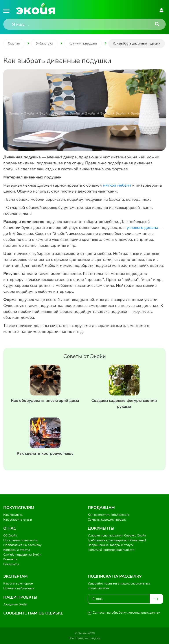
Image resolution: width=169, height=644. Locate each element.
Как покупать (13, 515)
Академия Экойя (15, 604)
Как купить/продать (83, 44)
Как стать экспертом (18, 584)
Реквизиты (11, 564)
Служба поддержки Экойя (22, 555)
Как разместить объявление (108, 515)
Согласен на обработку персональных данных (126, 613)
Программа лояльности (20, 540)
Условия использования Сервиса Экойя (117, 535)
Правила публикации (19, 588)
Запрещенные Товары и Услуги (111, 545)
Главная (14, 44)
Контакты (10, 559)
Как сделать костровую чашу (45, 453)
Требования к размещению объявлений (117, 540)
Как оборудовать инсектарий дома (45, 401)
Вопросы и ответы (17, 550)
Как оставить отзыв (18, 520)
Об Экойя (10, 535)
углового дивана (142, 228)
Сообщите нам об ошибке (33, 613)
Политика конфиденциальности (111, 550)
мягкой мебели (117, 185)
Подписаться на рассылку (22, 545)
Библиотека (44, 44)
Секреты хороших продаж (107, 520)
